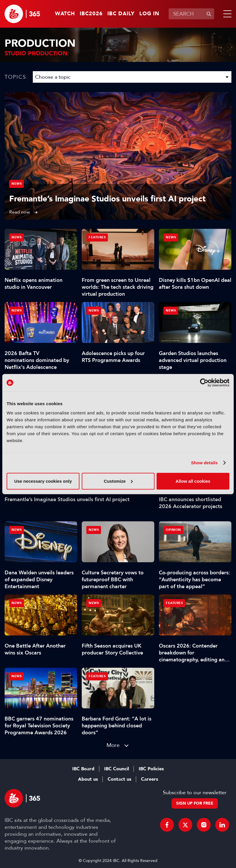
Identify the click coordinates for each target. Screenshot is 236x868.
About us (88, 779)
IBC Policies (151, 769)
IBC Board (83, 769)
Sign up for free (195, 803)
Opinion (173, 530)
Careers (150, 779)
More (113, 745)
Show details (204, 463)
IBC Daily (121, 14)
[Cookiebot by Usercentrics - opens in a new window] (204, 383)
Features (97, 237)
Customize (118, 481)
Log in (149, 14)
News (17, 184)
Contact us (119, 779)
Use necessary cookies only (43, 481)
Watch (65, 14)
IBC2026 (91, 14)
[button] (226, 14)
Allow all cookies (193, 481)
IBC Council (117, 769)
